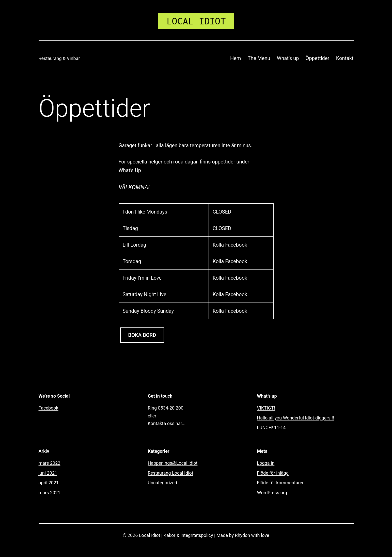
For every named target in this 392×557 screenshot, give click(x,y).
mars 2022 (50, 463)
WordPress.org (272, 493)
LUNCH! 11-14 (271, 427)
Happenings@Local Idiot (173, 463)
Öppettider (317, 58)
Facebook (49, 408)
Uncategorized (163, 483)
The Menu (259, 58)
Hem (236, 58)
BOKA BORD (142, 335)
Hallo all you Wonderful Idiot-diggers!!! (296, 418)
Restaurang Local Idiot (171, 473)
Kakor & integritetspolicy (188, 535)
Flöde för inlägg (273, 473)
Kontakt (345, 58)
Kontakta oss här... (167, 423)
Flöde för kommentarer (280, 483)
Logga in (266, 463)
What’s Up (130, 170)
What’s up (288, 58)
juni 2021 (48, 473)
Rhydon (243, 535)
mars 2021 (50, 493)
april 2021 (49, 483)
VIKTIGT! (266, 408)
